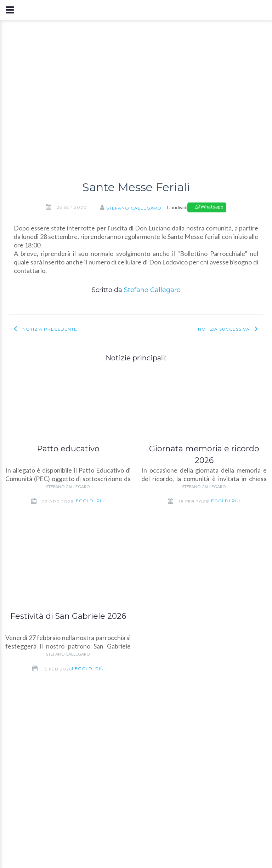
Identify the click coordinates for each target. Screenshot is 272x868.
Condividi (177, 207)
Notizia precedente (50, 329)
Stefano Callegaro (134, 208)
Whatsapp (209, 207)
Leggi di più (89, 501)
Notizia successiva (224, 329)
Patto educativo (68, 449)
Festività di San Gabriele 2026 (68, 616)
